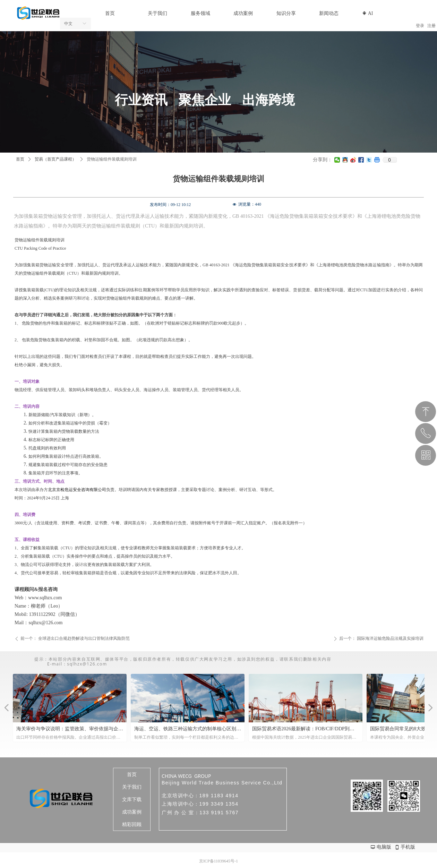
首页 (20, 159)
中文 (68, 24)
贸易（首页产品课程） (55, 159)
